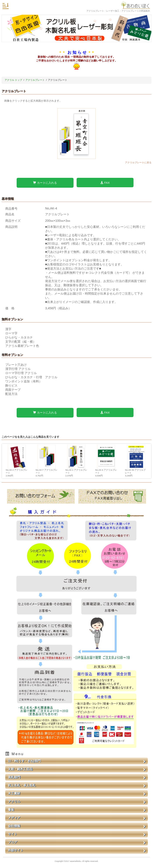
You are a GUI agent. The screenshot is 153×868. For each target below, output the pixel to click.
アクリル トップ (13, 80)
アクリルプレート (35, 80)
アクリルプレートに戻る (138, 162)
